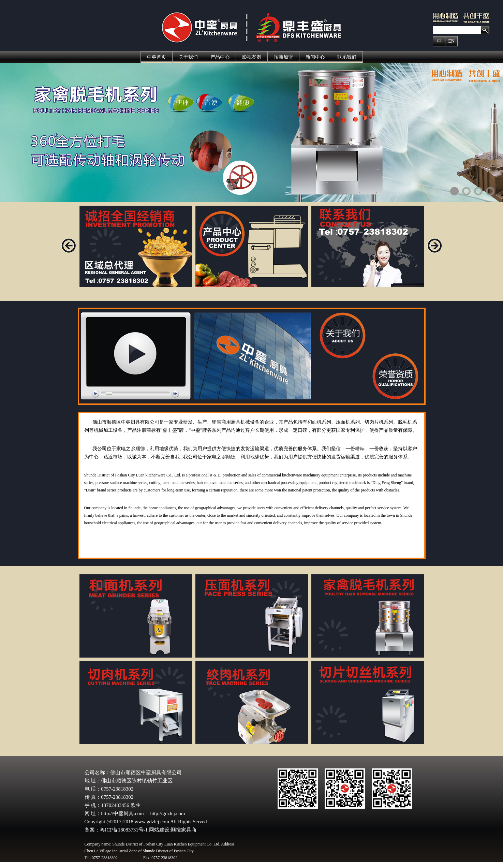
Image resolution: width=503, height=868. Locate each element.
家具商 (189, 830)
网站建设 (159, 830)
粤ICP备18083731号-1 (125, 830)
